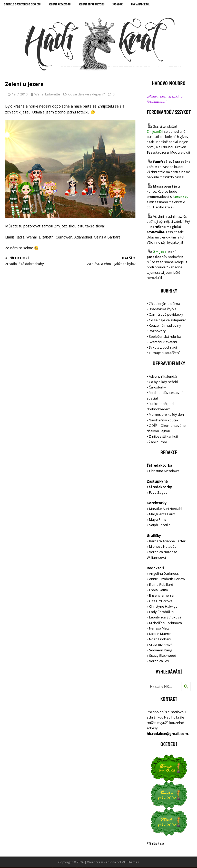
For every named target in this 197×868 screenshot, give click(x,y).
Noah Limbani (160, 640)
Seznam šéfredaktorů (100, 5)
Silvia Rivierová (161, 645)
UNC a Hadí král (153, 5)
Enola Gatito (159, 591)
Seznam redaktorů (65, 5)
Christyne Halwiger (164, 607)
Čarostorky (157, 388)
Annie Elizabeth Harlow (167, 580)
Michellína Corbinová (165, 623)
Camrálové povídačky (166, 315)
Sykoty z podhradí (163, 348)
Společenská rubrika (165, 337)
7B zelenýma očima (164, 304)
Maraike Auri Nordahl (166, 509)
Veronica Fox (159, 662)
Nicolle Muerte (160, 634)
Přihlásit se (155, 844)
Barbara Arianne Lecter (167, 542)
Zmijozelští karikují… (165, 437)
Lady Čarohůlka (161, 613)
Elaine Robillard (161, 585)
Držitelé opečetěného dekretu (24, 5)
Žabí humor (158, 442)
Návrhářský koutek (164, 421)
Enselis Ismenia (161, 596)
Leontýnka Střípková (165, 618)
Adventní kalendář (163, 377)
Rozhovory (157, 332)
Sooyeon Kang (161, 651)
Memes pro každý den (166, 415)
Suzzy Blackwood (163, 656)
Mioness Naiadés (163, 547)
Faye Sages (158, 493)
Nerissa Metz (159, 629)
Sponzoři (129, 5)
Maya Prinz (158, 520)
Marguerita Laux (162, 515)
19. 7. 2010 (20, 95)
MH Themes (130, 863)
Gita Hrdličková (161, 601)
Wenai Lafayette (47, 95)
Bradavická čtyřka (163, 310)
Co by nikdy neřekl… (165, 382)
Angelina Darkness (164, 574)
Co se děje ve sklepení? (86, 95)
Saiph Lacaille (160, 526)
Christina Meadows (164, 472)
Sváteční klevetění (163, 342)
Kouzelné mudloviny (165, 326)
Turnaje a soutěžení (164, 353)
